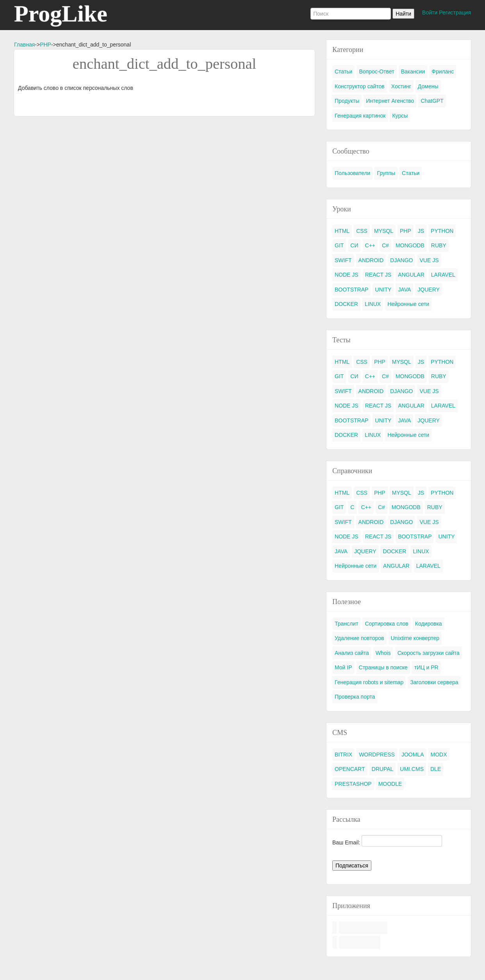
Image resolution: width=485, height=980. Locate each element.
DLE (436, 769)
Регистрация (455, 13)
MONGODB (410, 245)
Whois (383, 653)
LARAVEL (443, 275)
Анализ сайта (352, 653)
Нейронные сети (408, 304)
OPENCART (350, 769)
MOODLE (390, 784)
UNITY (383, 290)
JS (421, 231)
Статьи (343, 72)
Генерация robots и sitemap (369, 682)
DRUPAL (383, 769)
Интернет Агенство (390, 101)
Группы (386, 173)
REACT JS (378, 275)
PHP (45, 45)
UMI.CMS (412, 769)
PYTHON (442, 231)
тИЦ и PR (426, 667)
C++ (370, 245)
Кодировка (429, 624)
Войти (430, 13)
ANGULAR (411, 275)
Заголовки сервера (434, 682)
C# (385, 245)
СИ (354, 245)
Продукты (347, 101)
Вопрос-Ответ (376, 72)
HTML (342, 231)
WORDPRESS (377, 755)
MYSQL (384, 231)
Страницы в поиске (383, 667)
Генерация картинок (360, 116)
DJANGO (401, 260)
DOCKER (346, 304)
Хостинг (401, 86)
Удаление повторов (359, 638)
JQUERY (429, 290)
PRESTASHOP (353, 784)
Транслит (346, 624)
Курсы (400, 116)
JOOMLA (413, 755)
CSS (362, 231)
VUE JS (429, 260)
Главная (24, 45)
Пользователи (352, 173)
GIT (339, 245)
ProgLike (61, 14)
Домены (428, 86)
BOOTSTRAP (351, 290)
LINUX (373, 304)
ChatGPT (432, 101)
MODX (439, 755)
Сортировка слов (386, 624)
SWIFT (343, 260)
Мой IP (343, 667)
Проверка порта (355, 697)
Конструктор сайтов (360, 86)
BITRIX (343, 755)
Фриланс (443, 72)
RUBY (439, 245)
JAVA (404, 290)
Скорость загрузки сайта (429, 653)
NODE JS (347, 275)
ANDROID (371, 260)
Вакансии (413, 72)
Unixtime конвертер (415, 638)
